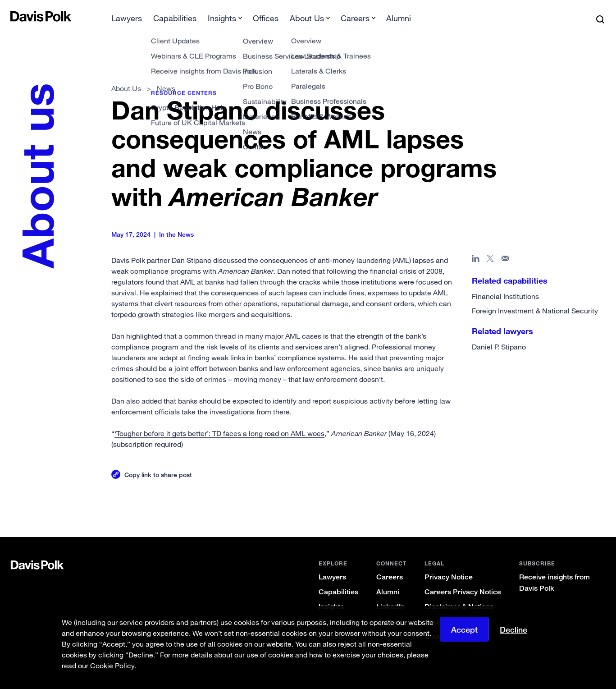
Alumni (387, 577)
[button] (17, 16)
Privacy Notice (448, 563)
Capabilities (338, 577)
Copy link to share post (159, 460)
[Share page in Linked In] (475, 246)
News (166, 74)
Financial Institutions (505, 282)
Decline (513, 629)
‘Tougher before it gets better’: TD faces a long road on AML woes (220, 419)
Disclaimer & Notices (459, 592)
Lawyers (332, 563)
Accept (464, 629)
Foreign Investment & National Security (534, 296)
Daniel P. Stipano (498, 332)
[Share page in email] (505, 246)
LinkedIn (390, 592)
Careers (389, 563)
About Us (127, 74)
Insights (331, 592)
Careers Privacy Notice (462, 577)
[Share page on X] (490, 246)
